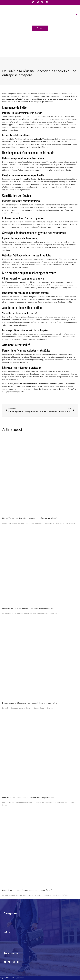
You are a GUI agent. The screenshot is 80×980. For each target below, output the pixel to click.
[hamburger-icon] (76, 15)
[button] (39, 919)
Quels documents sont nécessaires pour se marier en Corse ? (27, 890)
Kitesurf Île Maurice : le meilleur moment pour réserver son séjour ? (30, 518)
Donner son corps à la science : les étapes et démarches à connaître (29, 703)
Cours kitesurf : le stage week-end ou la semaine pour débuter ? (28, 608)
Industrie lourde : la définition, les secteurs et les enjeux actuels (28, 798)
